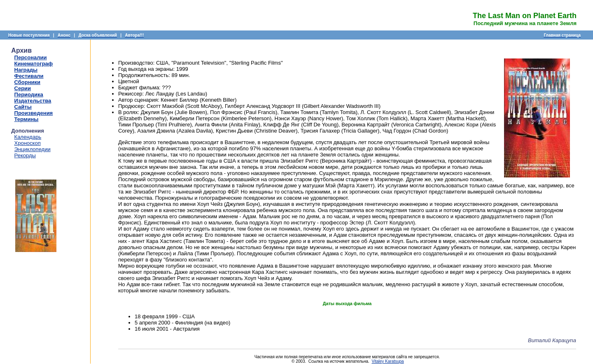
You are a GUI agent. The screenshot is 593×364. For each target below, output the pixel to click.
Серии (23, 88)
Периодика (29, 94)
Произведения (34, 113)
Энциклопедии (33, 149)
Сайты (23, 107)
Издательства (33, 101)
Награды (26, 70)
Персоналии (31, 57)
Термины (27, 119)
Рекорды (25, 155)
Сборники (27, 82)
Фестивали (29, 76)
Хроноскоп (28, 143)
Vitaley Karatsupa (388, 361)
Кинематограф (34, 64)
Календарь (28, 137)
